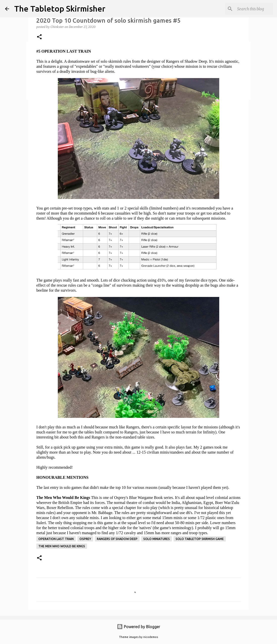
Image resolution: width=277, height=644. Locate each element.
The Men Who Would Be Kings (62, 546)
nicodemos (151, 637)
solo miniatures (157, 539)
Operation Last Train (56, 539)
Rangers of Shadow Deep (117, 539)
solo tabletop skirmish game (200, 539)
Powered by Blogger (138, 627)
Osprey (85, 539)
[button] (39, 37)
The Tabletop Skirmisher (60, 9)
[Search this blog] (246, 9)
